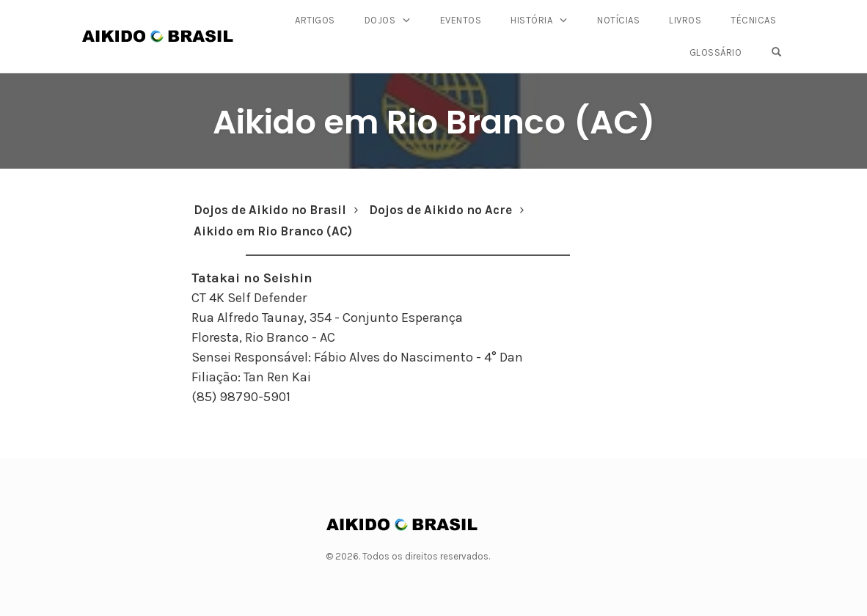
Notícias (618, 20)
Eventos (461, 20)
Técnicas (753, 20)
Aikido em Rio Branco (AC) (434, 122)
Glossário (716, 52)
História (531, 20)
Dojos (380, 20)
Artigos (315, 20)
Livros (685, 20)
